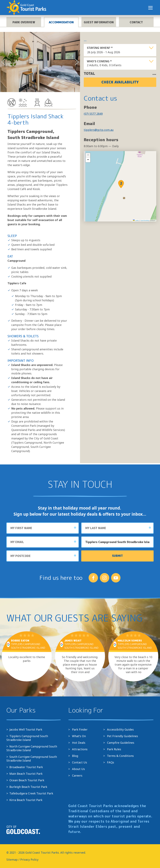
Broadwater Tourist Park (26, 767)
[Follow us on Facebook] (93, 578)
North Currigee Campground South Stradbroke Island (32, 748)
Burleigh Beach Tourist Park (28, 787)
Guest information (99, 22)
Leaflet (136, 220)
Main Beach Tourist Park (26, 774)
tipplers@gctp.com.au (99, 130)
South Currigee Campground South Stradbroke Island (32, 759)
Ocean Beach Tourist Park (27, 780)
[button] (121, 184)
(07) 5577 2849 (93, 114)
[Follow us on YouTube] (116, 578)
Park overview (24, 22)
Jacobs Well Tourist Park (26, 729)
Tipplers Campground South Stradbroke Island (27, 738)
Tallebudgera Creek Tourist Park (31, 793)
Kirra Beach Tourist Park (26, 800)
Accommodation (61, 22)
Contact (136, 22)
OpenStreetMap (145, 220)
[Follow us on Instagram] (105, 578)
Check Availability (120, 82)
